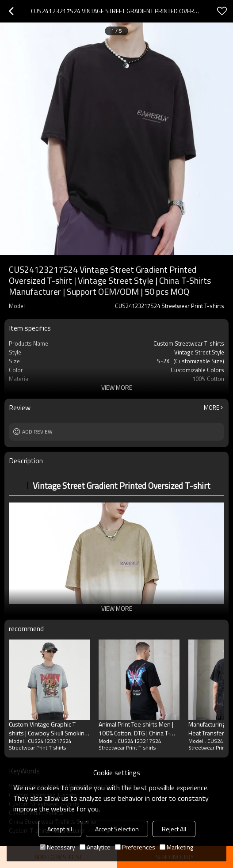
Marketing (176, 847)
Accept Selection (117, 829)
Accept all (60, 829)
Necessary (57, 847)
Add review (37, 432)
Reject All (174, 829)
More (212, 407)
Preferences (135, 847)
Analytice (95, 847)
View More (117, 387)
